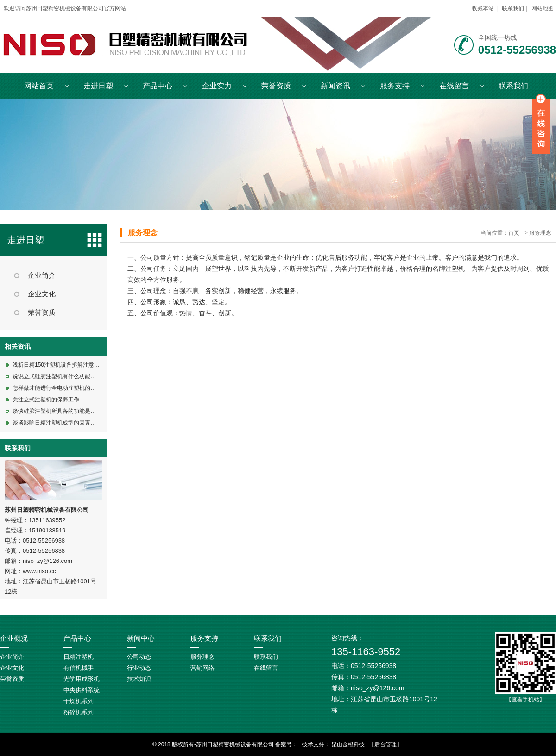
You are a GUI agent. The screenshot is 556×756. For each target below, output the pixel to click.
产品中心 (158, 86)
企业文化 (42, 294)
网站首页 (39, 86)
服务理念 (143, 233)
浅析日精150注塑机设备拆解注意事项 (59, 365)
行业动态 (139, 668)
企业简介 (42, 275)
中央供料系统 (82, 690)
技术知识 (139, 679)
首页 (514, 233)
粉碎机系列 (79, 712)
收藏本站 (483, 8)
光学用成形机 (82, 679)
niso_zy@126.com (47, 561)
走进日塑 (98, 86)
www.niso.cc (39, 571)
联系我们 (513, 8)
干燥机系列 (79, 701)
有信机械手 (79, 668)
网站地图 (543, 8)
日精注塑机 (79, 657)
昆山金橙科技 (348, 744)
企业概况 (14, 638)
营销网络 (202, 668)
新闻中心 (141, 638)
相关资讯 (18, 346)
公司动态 (139, 657)
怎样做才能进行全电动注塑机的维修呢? (61, 388)
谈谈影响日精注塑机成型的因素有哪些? (61, 423)
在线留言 (454, 86)
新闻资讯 (335, 86)
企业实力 (217, 86)
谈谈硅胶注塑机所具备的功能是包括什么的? (67, 411)
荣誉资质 (276, 86)
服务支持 (395, 86)
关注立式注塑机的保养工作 (46, 400)
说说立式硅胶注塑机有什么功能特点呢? (61, 376)
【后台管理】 (385, 744)
